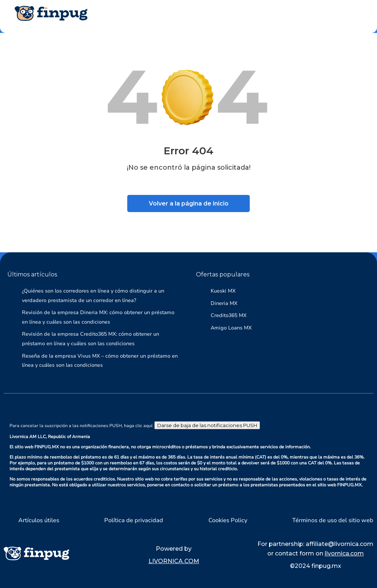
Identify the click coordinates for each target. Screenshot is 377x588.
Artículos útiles (39, 520)
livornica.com (344, 553)
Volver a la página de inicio (189, 203)
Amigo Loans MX (231, 328)
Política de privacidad (134, 520)
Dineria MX (224, 303)
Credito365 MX (229, 315)
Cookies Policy (228, 520)
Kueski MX (223, 291)
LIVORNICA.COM (174, 561)
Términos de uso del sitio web (333, 520)
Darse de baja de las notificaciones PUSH (207, 425)
